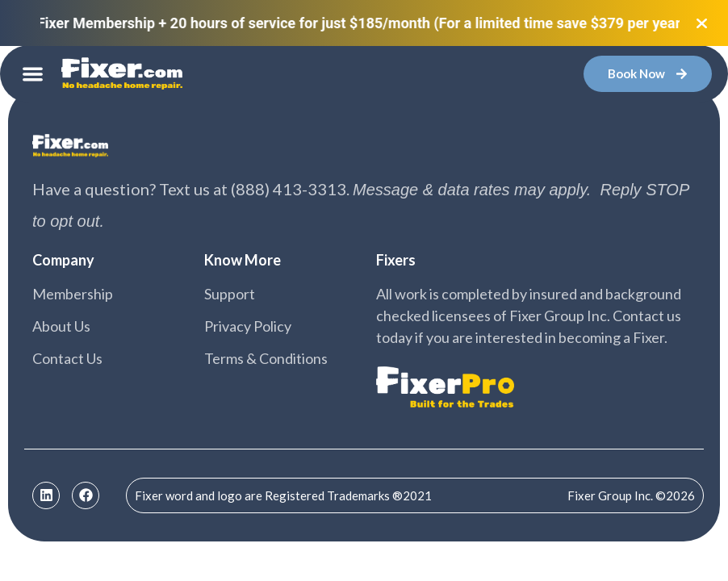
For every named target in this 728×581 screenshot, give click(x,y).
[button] (33, 74)
